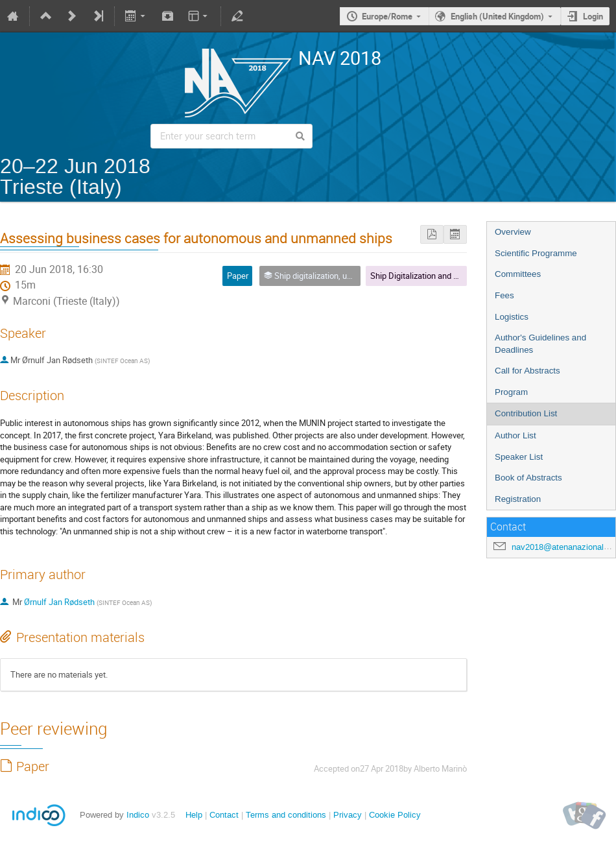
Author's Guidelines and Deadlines (540, 344)
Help (194, 815)
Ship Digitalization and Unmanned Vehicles (448, 276)
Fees (504, 295)
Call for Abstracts (527, 371)
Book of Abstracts (528, 478)
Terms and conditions (286, 815)
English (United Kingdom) (497, 16)
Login (593, 16)
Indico (138, 815)
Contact (224, 815)
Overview (513, 232)
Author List (515, 435)
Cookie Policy (395, 815)
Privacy (348, 815)
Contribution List (526, 413)
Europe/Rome (387, 16)
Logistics (512, 317)
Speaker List (519, 457)
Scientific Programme (536, 253)
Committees (518, 274)
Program (511, 392)
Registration (518, 499)
